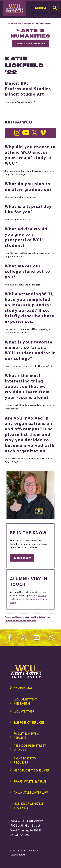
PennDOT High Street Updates (30, 747)
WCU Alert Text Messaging (25, 701)
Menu (41, 8)
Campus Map (23, 688)
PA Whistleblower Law (31, 792)
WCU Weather (24, 711)
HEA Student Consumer (32, 770)
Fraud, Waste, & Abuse (30, 781)
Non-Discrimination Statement (29, 805)
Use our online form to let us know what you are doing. (29, 599)
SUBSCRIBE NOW (22, 558)
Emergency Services (29, 722)
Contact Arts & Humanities (30, 44)
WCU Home (13, 23)
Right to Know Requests (25, 760)
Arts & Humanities (27, 23)
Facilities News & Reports (26, 735)
